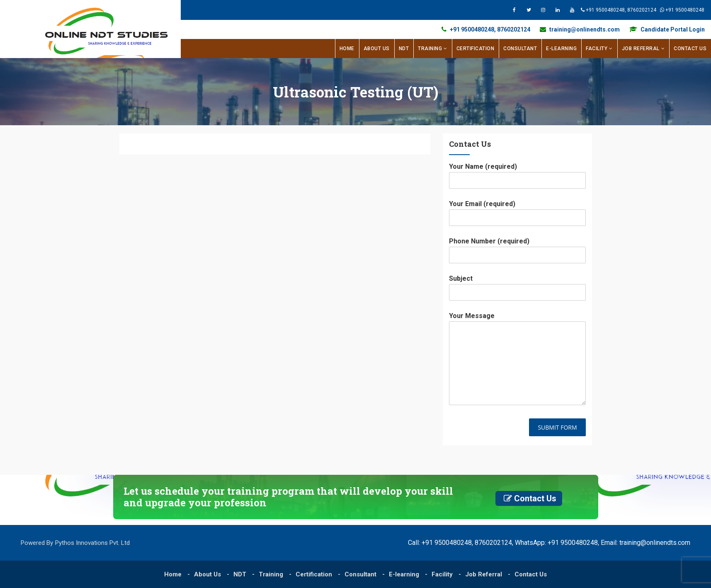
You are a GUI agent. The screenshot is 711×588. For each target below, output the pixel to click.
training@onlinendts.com (580, 29)
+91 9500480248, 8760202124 (587, 10)
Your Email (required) (517, 210)
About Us (377, 49)
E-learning (561, 49)
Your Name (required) (517, 173)
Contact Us (690, 49)
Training (430, 49)
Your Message (517, 359)
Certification (476, 49)
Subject (517, 285)
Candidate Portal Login (667, 29)
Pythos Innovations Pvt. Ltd (92, 543)
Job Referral (641, 49)
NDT (404, 49)
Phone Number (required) (517, 248)
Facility (597, 49)
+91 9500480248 (666, 10)
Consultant (520, 49)
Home (347, 49)
